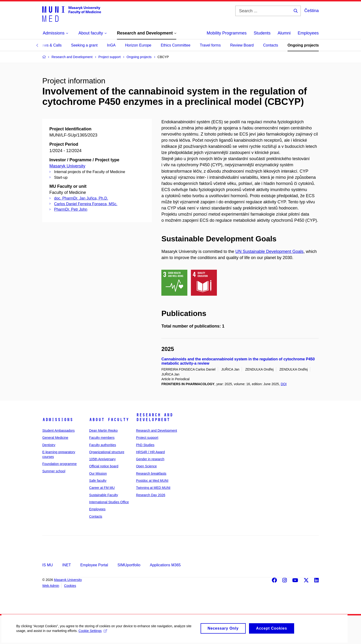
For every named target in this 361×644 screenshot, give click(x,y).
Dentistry (49, 445)
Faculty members (102, 438)
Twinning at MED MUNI (153, 488)
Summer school (54, 471)
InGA (111, 45)
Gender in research (150, 459)
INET (66, 565)
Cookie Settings (93, 634)
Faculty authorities (103, 445)
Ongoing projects (303, 45)
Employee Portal (94, 565)
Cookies (70, 586)
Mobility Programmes (227, 33)
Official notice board (104, 466)
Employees (308, 33)
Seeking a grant (84, 45)
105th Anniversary (102, 459)
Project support (147, 438)
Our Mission (98, 473)
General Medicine (55, 438)
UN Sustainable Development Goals (269, 252)
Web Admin (51, 586)
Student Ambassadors (58, 431)
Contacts (271, 45)
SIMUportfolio (129, 565)
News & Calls (50, 45)
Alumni (284, 33)
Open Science (146, 466)
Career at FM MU (102, 488)
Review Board (242, 45)
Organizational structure (107, 452)
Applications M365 (165, 565)
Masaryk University (67, 166)
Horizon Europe (138, 45)
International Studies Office (109, 502)
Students (262, 33)
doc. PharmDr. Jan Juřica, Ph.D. (81, 198)
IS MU (47, 565)
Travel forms (210, 45)
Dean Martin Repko (103, 431)
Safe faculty (98, 481)
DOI (284, 384)
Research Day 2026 (151, 495)
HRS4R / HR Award (150, 452)
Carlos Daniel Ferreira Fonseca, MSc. (86, 204)
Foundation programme (60, 464)
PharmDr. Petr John (71, 209)
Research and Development (155, 417)
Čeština (312, 11)
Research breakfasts (151, 473)
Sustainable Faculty (103, 495)
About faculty (109, 420)
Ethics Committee (175, 45)
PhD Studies (145, 445)
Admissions (58, 420)
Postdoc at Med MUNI (152, 481)
